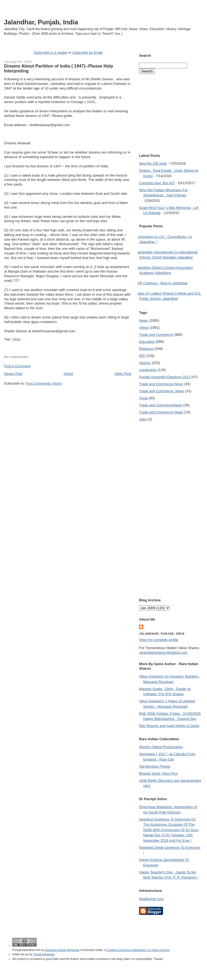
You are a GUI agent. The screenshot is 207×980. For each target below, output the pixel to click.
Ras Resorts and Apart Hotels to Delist (169, 726)
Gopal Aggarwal (44, 954)
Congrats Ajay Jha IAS (157, 183)
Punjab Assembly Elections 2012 (165, 377)
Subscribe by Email (87, 52)
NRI (142, 356)
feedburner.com (151, 899)
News (144, 320)
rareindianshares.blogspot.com (163, 652)
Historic (145, 363)
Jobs (143, 419)
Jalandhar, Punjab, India (41, 22)
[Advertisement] (55, 443)
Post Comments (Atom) (44, 383)
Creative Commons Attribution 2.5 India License (138, 950)
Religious (146, 349)
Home (69, 374)
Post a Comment (17, 366)
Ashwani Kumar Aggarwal (62, 950)
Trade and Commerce (156, 335)
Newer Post (13, 374)
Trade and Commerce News (161, 405)
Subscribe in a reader (51, 52)
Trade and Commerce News (161, 384)
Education (147, 342)
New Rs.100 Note (153, 163)
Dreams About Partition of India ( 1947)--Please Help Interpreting (59, 68)
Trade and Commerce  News (162, 391)
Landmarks (148, 370)
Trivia (143, 398)
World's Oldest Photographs (161, 747)
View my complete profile (159, 640)
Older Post (123, 374)
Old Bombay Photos (155, 766)
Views (16, 339)
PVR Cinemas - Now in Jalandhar (161, 283)
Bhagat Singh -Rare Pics (158, 773)
